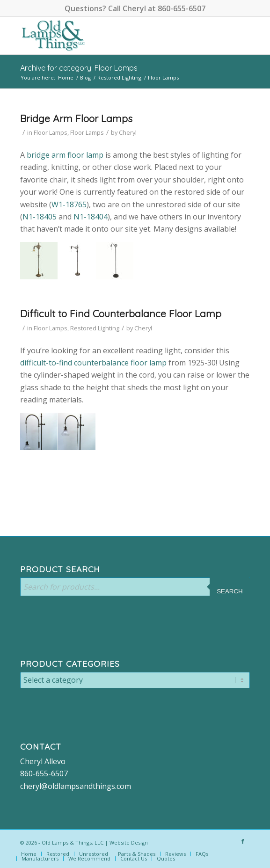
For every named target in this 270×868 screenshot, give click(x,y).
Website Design (129, 842)
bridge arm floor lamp (65, 155)
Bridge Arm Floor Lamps (76, 118)
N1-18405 (40, 217)
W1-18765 (69, 204)
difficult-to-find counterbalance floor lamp (93, 363)
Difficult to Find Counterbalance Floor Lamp (121, 314)
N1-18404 (91, 217)
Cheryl (128, 132)
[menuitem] (29, 854)
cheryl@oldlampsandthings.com (76, 786)
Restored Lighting (95, 328)
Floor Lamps (51, 132)
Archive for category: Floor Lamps (79, 68)
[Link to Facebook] (243, 841)
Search (230, 591)
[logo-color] (112, 36)
